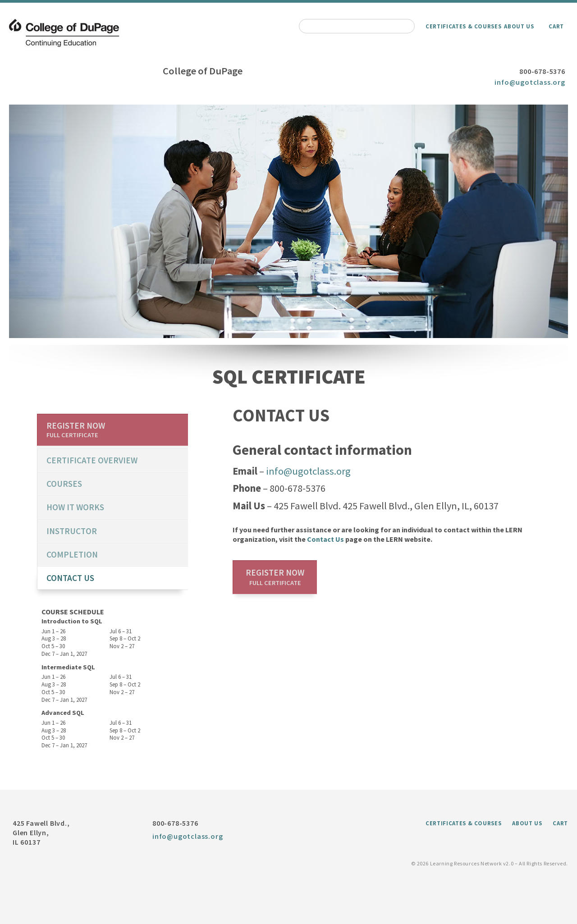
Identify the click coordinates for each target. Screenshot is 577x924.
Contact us (70, 578)
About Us (519, 26)
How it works (75, 507)
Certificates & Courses (463, 26)
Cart (556, 26)
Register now (275, 577)
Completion (72, 554)
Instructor (72, 531)
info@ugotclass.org (530, 82)
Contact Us (325, 539)
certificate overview (92, 460)
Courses (64, 484)
